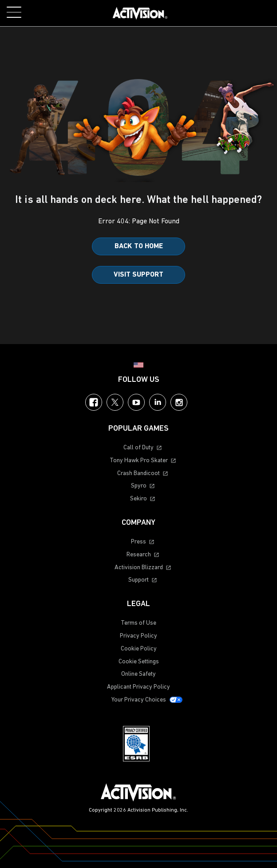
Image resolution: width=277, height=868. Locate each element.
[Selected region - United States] (138, 365)
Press (138, 542)
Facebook (94, 402)
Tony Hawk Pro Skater (139, 461)
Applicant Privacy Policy (138, 687)
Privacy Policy (138, 636)
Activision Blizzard (139, 568)
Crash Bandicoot (138, 474)
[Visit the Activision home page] (140, 13)
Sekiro (138, 499)
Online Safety (138, 674)
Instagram (179, 402)
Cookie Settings (139, 662)
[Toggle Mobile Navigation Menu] (14, 12)
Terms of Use (138, 623)
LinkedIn (158, 402)
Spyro (139, 486)
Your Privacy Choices (139, 700)
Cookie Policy (139, 649)
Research (139, 555)
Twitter (115, 402)
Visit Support (138, 275)
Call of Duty (138, 448)
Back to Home (139, 246)
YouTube (136, 402)
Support (138, 580)
